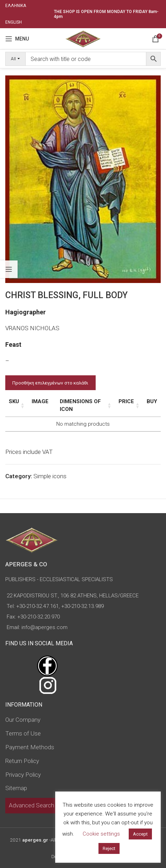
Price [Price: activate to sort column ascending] (126, 401)
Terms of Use (23, 733)
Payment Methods (30, 747)
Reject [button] (109, 848)
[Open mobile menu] (17, 39)
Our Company (23, 720)
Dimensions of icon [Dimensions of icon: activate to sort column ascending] (80, 405)
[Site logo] (83, 38)
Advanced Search (31, 805)
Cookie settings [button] (101, 834)
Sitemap (16, 788)
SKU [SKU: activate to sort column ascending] (14, 401)
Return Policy (22, 761)
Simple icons (50, 476)
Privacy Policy (23, 775)
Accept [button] (140, 834)
